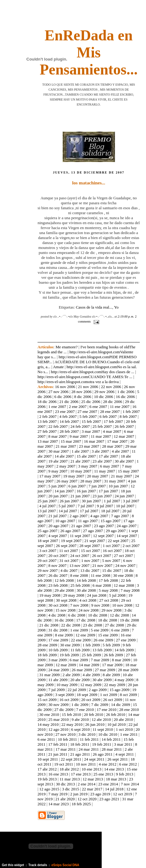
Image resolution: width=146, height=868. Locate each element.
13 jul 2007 (47, 511)
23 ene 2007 (65, 411)
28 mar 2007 (112, 446)
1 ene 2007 (57, 407)
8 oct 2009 (128, 695)
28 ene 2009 (47, 645)
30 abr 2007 (124, 461)
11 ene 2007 (120, 407)
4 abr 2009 (91, 675)
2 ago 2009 (98, 690)
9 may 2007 (58, 471)
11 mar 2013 (70, 779)
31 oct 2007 (69, 561)
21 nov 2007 (102, 565)
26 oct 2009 (113, 700)
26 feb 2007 (124, 426)
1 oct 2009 (109, 695)
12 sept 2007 (103, 536)
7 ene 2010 (85, 710)
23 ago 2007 (104, 526)
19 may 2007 (74, 476)
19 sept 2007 (71, 541)
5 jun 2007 (57, 486)
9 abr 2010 (80, 719)
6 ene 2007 (98, 407)
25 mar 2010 (59, 719)
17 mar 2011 (66, 749)
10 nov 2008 (122, 605)
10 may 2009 (67, 685)
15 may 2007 (128, 471)
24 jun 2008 (97, 595)
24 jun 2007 (124, 496)
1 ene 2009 (79, 630)
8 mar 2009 (121, 660)
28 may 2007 (91, 481)
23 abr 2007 (102, 461)
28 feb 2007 (69, 431)
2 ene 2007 (78, 407)
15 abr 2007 (86, 456)
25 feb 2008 (80, 585)
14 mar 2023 (59, 804)
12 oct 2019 (123, 794)
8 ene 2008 (79, 575)
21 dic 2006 (69, 402)
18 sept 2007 (48, 541)
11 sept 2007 (80, 536)
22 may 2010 (72, 724)
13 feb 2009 (102, 650)
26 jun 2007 (69, 501)
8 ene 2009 (64, 635)
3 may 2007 (88, 466)
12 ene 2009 (86, 635)
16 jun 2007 (86, 491)
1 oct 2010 (124, 729)
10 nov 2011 (86, 764)
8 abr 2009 (111, 675)
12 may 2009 (91, 685)
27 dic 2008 (114, 625)
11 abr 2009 (58, 680)
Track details (38, 865)
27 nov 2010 (66, 734)
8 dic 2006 (83, 397)
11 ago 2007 (88, 521)
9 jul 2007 (105, 506)
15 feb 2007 (91, 421)
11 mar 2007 (101, 436)
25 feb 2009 (91, 655)
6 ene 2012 (128, 764)
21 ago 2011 (80, 754)
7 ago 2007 (120, 516)
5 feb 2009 (111, 645)
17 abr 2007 (108, 456)
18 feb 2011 (80, 744)
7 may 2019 (58, 794)
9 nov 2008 (100, 605)
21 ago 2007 (81, 526)
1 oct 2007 (111, 546)
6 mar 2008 (102, 585)
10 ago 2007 (65, 521)
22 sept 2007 (118, 541)
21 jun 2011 (58, 754)
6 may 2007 (110, 466)
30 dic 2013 (65, 784)
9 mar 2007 (79, 436)
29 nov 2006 (104, 392)
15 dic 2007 (112, 570)
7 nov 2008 (80, 605)
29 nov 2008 (111, 610)
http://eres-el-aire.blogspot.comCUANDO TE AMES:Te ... (85, 377)
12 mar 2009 (66, 665)
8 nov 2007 (58, 565)
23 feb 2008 (58, 585)
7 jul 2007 (86, 506)
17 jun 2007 (108, 491)
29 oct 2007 (47, 561)
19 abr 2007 (58, 461)
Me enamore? (66, 347)
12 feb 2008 (64, 580)
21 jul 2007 (58, 516)
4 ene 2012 (107, 764)
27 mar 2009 (105, 670)
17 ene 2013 (81, 774)
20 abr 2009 (80, 680)
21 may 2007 (122, 476)
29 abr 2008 (64, 590)
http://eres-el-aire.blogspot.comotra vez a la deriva (78, 382)
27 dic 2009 (64, 710)
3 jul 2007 (131, 501)
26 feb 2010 (116, 714)
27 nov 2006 (58, 392)
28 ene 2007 (110, 411)
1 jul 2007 (112, 501)
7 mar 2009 (100, 660)
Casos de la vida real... (94, 307)
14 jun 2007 (64, 491)
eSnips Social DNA (65, 865)
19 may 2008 (50, 595)
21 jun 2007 (80, 496)
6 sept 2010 (81, 729)
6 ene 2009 (120, 630)
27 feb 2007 (47, 431)
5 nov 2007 (111, 561)
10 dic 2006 (103, 397)
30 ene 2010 (49, 714)
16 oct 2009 (69, 700)
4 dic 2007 (69, 570)
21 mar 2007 (66, 446)
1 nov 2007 (90, 561)
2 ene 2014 (87, 784)
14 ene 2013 (114, 769)
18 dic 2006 (47, 402)
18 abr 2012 (69, 769)
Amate (58, 367)
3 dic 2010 (87, 734)
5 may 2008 (108, 590)
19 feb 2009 (69, 655)
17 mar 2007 (117, 441)
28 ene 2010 (129, 710)
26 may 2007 (67, 481)
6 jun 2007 (77, 486)
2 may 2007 (66, 466)
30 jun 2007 (91, 501)
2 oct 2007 (131, 546)
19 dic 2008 (129, 620)
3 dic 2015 (71, 789)
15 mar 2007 (71, 441)
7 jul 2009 (57, 690)
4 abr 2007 (120, 451)
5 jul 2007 (67, 506)
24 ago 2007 (126, 526)
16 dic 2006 (125, 397)
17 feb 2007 (113, 421)
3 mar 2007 (91, 431)
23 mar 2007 (89, 446)
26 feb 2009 (113, 655)
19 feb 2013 (47, 779)
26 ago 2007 (70, 531)
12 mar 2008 (124, 585)
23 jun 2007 (102, 496)
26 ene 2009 (103, 640)
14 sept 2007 (127, 536)
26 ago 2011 (103, 754)
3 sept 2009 (64, 695)
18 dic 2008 (107, 620)
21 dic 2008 (49, 625)
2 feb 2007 (48, 416)
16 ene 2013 (58, 774)
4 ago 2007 (99, 516)
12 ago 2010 (58, 729)
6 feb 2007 (108, 416)
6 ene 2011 (46, 739)
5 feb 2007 (88, 416)
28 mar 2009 (128, 670)
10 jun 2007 (118, 486)
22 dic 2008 (71, 625)
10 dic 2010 (108, 734)
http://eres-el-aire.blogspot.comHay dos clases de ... (93, 372)
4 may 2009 (124, 680)
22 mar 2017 (92, 789)
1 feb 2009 (91, 645)
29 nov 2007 (48, 570)
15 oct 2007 (90, 551)
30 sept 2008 (66, 600)
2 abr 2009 (71, 675)
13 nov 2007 (80, 565)
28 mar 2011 (112, 749)
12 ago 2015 (49, 789)
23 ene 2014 (108, 784)
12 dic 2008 (119, 615)
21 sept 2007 (95, 541)
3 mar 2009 (58, 660)
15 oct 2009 (47, 700)
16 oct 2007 (112, 551)
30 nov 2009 (58, 705)
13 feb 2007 (47, 421)
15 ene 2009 (108, 635)
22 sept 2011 (71, 759)
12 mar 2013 (93, 779)
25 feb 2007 (102, 426)
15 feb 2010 (72, 714)
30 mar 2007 (59, 451)
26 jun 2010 (95, 724)
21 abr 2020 (65, 799)
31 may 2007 (115, 481)
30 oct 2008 (58, 605)
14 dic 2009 (120, 705)
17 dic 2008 (86, 620)
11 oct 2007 (69, 551)
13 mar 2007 (48, 441)
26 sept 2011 (117, 759)
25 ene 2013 (103, 774)
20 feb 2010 (94, 714)
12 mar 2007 (124, 436)
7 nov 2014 (130, 784)
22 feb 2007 (58, 426)
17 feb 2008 (108, 580)
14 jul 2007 (68, 511)
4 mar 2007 (112, 431)
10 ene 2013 (91, 769)
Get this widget (13, 865)
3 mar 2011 (123, 744)
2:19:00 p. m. (126, 316)
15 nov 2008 (66, 610)
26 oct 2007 (102, 556)
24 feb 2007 (80, 426)
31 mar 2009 (50, 675)
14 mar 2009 (89, 665)
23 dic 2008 (93, 625)
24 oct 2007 (80, 556)
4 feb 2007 (68, 416)
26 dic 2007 (58, 575)
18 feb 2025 (81, 804)
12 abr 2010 (101, 719)
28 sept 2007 (90, 546)
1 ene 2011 (129, 734)
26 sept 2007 (66, 546)
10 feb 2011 (68, 739)
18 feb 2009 (47, 655)
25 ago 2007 (47, 531)
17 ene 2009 (58, 640)
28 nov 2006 (81, 392)
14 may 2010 (48, 724)
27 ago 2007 (93, 531)
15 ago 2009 (119, 690)
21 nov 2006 (88, 387)
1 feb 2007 (131, 411)
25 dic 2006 (91, 402)
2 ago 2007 (78, 516)
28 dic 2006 (113, 402)
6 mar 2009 (79, 660)
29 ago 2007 (116, 531)
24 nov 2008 (88, 610)
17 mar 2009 (112, 665)
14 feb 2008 (86, 580)
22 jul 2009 (77, 690)
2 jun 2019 (79, 794)
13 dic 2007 (90, 570)
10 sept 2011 (48, 759)
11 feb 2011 (89, 739)
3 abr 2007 (100, 451)
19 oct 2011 (64, 764)
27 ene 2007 (87, 411)
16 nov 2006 (65, 387)
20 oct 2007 (58, 556)
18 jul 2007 (110, 511)
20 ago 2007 (58, 526)
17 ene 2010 (107, 710)
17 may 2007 (50, 476)
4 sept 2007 (58, 536)
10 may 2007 (81, 471)
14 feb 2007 (69, 421)
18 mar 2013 (116, 779)
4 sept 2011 (124, 754)
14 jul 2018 (114, 789)
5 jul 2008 (117, 595)
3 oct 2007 (48, 551)
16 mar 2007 (94, 441)
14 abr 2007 (64, 456)
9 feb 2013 (125, 774)
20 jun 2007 (58, 496)
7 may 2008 (130, 590)
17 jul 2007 (89, 511)
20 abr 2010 (123, 719)
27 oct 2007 (124, 556)
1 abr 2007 (80, 451)
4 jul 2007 (48, 506)
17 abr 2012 (47, 769)
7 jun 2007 (97, 486)
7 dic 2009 (100, 705)
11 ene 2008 (101, 575)
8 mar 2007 (58, 436)
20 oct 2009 (91, 700)
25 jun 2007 (47, 501)
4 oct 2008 (88, 600)
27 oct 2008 (109, 600)
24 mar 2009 (59, 670)
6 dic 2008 (77, 615)
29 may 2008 (74, 595)
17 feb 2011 (58, 744)
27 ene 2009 (126, 640)
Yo (116, 307)
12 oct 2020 (87, 799)
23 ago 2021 (109, 799)
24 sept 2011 (94, 759)
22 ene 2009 (81, 640)
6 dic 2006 (63, 397)
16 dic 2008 (64, 620)
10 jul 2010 (116, 724)
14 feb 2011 (111, 739)
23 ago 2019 (100, 794)
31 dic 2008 (58, 630)
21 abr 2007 (80, 461)
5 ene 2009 (100, 630)
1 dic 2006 (126, 392)
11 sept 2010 (103, 729)
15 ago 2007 (110, 521)
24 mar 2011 (88, 749)
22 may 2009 (115, 685)
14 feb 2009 (124, 650)
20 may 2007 (98, 476)
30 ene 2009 (70, 645)
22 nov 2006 (111, 387)
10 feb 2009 (58, 650)
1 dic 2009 (80, 705)
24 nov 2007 (125, 565)
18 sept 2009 (87, 695)
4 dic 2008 (57, 615)
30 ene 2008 (123, 575)
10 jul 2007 (125, 506)
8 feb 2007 (128, 416)
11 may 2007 (105, 471)
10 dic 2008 (97, 615)
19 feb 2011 (102, 744)
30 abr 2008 (86, 590)
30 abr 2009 (102, 680)
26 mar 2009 (82, 670)
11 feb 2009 (80, 650)
